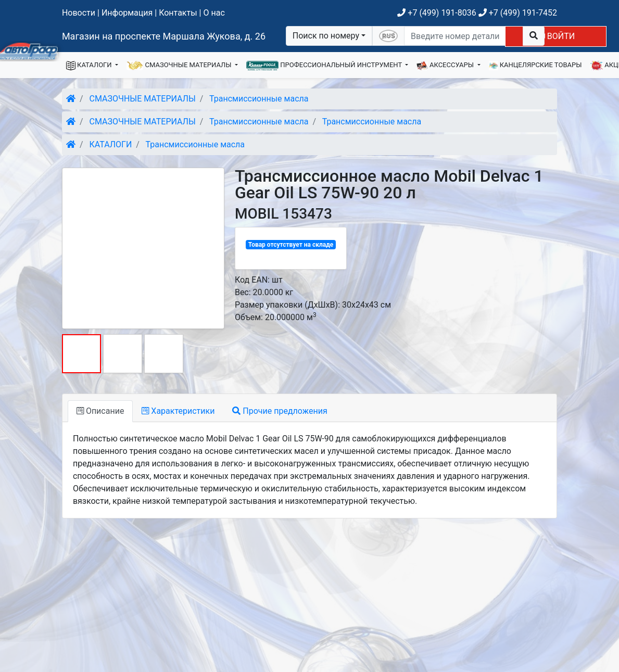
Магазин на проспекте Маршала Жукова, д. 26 (164, 36)
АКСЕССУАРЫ (446, 66)
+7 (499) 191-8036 (437, 13)
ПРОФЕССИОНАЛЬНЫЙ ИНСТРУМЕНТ (325, 66)
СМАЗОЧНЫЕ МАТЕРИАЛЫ (180, 66)
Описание (100, 411)
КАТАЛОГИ (90, 66)
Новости (79, 13)
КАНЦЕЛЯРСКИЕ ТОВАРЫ (535, 66)
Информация (127, 13)
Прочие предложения (280, 411)
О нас (214, 13)
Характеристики (178, 411)
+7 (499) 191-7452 (518, 13)
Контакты (178, 13)
